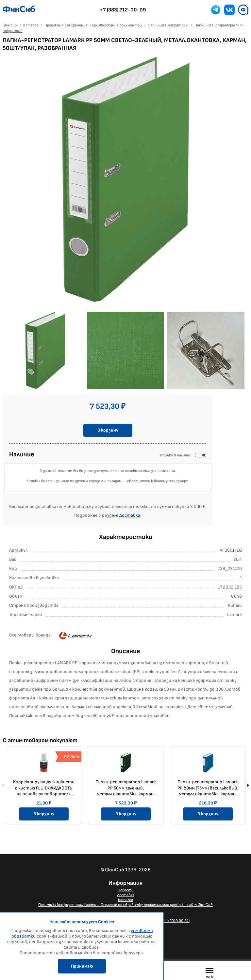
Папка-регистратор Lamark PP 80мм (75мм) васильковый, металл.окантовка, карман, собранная (208, 788)
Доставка (130, 515)
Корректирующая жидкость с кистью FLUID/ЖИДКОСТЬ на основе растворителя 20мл (44, 788)
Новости (126, 890)
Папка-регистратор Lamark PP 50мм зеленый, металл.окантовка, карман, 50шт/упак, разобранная (126, 788)
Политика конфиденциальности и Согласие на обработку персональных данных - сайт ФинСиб (125, 905)
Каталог (125, 900)
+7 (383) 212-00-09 (123, 10)
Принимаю (82, 966)
